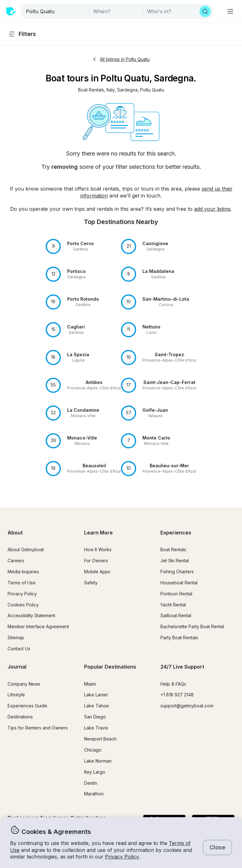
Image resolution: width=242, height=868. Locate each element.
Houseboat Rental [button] (179, 583)
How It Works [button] (98, 549)
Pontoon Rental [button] (176, 594)
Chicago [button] (93, 750)
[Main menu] (230, 11)
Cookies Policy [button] (23, 605)
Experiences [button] (176, 533)
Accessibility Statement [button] (31, 615)
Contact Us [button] (19, 649)
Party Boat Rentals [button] (179, 638)
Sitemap (16, 638)
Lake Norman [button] (98, 761)
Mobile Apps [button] (97, 572)
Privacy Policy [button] (122, 857)
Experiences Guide (27, 706)
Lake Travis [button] (96, 728)
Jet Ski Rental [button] (175, 561)
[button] (91, 90)
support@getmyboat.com (187, 706)
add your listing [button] (212, 209)
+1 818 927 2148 (177, 695)
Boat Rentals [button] (173, 549)
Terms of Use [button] (22, 583)
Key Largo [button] (95, 772)
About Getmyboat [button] (26, 549)
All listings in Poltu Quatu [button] (121, 59)
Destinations (20, 717)
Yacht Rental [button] (173, 605)
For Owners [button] (96, 561)
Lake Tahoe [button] (97, 706)
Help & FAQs (173, 684)
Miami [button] (90, 684)
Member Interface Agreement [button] (38, 626)
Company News (24, 684)
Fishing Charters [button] (177, 572)
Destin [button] (91, 783)
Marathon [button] (94, 794)
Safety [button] (91, 583)
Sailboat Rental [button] (176, 615)
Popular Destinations (110, 667)
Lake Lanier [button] (96, 695)
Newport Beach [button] (100, 739)
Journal (17, 667)
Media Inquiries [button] (23, 572)
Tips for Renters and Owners (38, 728)
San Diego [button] (95, 717)
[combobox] (55, 11)
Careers (16, 561)
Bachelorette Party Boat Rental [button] (192, 626)
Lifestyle (16, 695)
